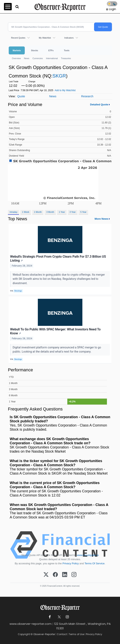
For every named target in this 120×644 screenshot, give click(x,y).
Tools (67, 50)
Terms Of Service (95, 563)
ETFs (51, 50)
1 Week (26, 212)
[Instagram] (74, 575)
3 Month (50, 212)
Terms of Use (76, 634)
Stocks (35, 50)
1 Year (62, 212)
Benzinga (18, 291)
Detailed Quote (99, 104)
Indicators (69, 38)
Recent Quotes (18, 38)
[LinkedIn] (65, 575)
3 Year (73, 212)
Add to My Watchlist (65, 90)
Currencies (38, 58)
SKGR (59, 76)
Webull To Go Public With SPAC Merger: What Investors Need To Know (55, 331)
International (52, 58)
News (27, 58)
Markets (17, 50)
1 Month (38, 212)
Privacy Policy (71, 563)
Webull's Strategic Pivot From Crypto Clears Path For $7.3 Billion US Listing (58, 259)
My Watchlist (45, 38)
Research (87, 96)
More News (101, 219)
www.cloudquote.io (88, 555)
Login (112, 9)
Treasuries (66, 58)
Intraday (14, 212)
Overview (16, 58)
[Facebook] (55, 575)
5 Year (83, 212)
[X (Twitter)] (46, 575)
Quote (21, 96)
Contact (62, 634)
